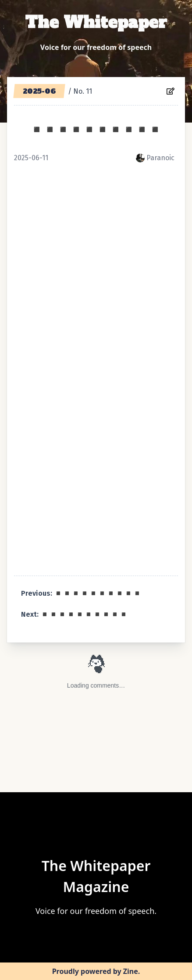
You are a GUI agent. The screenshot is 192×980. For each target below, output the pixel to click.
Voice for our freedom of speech (96, 47)
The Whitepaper (96, 23)
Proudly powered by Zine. (96, 971)
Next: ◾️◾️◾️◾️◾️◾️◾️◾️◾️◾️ (75, 614)
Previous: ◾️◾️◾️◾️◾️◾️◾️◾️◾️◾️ (81, 593)
